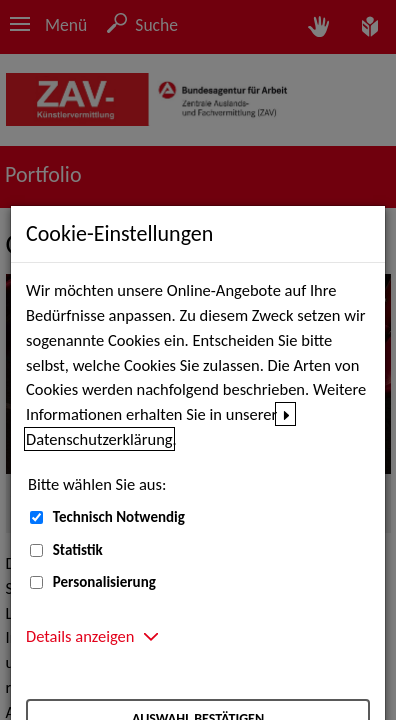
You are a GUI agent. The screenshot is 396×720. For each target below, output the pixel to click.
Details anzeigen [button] (80, 636)
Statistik (78, 550)
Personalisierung (104, 582)
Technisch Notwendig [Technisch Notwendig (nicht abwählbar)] (119, 517)
